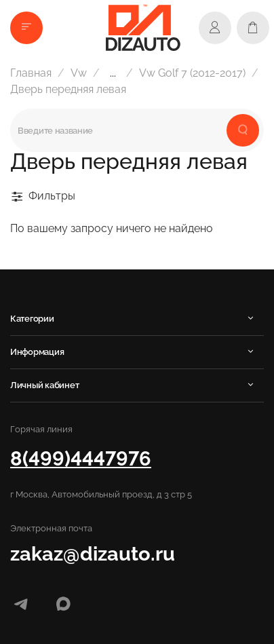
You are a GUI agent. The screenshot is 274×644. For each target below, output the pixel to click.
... (113, 73)
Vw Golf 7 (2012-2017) (192, 73)
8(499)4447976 (81, 458)
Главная (31, 73)
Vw (79, 73)
